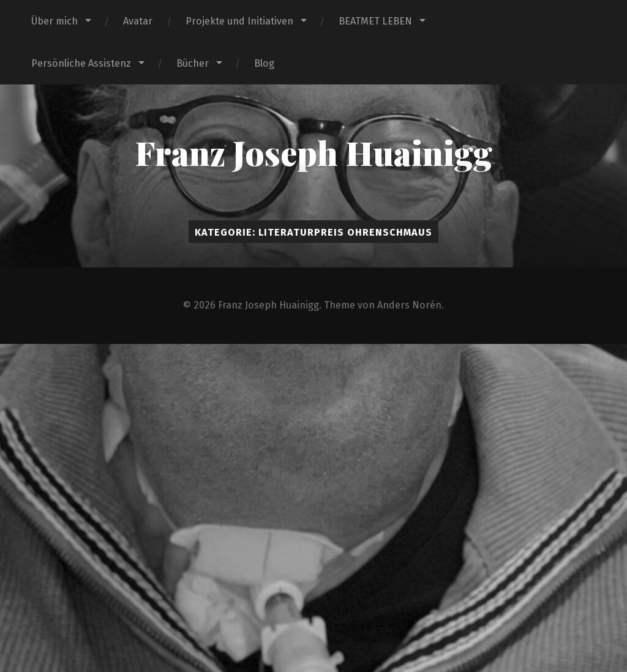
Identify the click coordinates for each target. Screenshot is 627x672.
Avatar (138, 21)
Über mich (54, 21)
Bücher (193, 63)
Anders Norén (409, 305)
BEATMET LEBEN (375, 21)
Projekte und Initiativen (239, 21)
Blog (264, 63)
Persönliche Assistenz (81, 63)
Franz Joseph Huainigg (313, 152)
